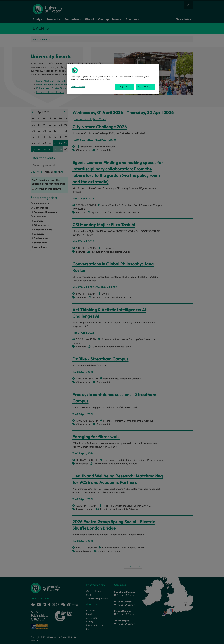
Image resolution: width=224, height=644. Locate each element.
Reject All (124, 87)
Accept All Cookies (145, 87)
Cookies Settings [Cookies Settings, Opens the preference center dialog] (78, 87)
